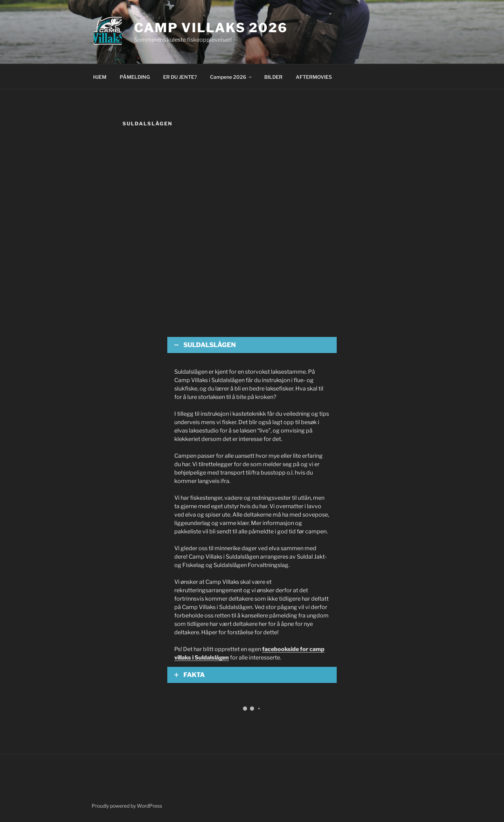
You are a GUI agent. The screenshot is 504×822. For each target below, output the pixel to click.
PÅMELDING (135, 77)
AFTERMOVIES (314, 77)
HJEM (100, 77)
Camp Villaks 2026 (211, 28)
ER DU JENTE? (180, 77)
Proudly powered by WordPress (127, 806)
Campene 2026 (231, 77)
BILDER (273, 77)
